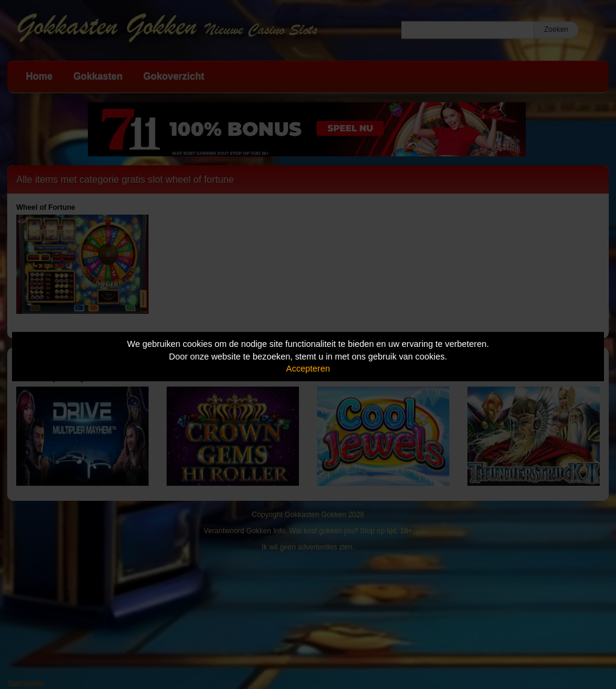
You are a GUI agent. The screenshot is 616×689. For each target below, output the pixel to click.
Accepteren (308, 369)
